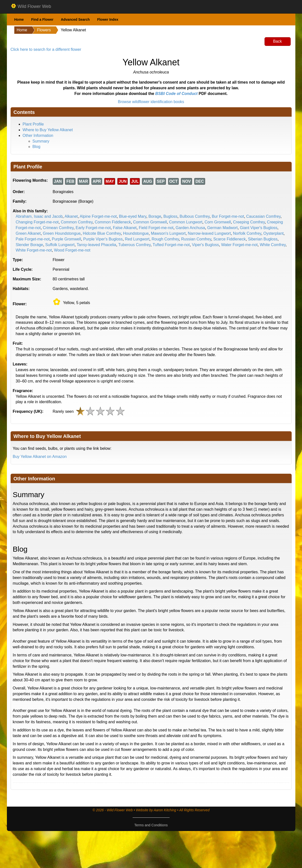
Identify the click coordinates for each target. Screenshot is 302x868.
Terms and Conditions (151, 825)
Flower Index (108, 19)
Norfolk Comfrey (247, 233)
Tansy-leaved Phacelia (96, 245)
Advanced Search (75, 19)
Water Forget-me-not (239, 245)
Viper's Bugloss (205, 245)
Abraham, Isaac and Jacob (39, 216)
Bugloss (170, 216)
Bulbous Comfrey (195, 216)
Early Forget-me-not (93, 228)
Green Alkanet (28, 233)
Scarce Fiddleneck (230, 239)
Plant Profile (33, 124)
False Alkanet (125, 228)
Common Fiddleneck (113, 222)
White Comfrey (273, 245)
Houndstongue (136, 233)
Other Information (38, 136)
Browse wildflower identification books (151, 102)
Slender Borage (29, 245)
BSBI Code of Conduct (177, 94)
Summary (41, 141)
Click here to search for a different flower (46, 49)
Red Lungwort (137, 239)
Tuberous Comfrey (134, 245)
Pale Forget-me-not (33, 239)
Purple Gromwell (66, 239)
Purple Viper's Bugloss (103, 239)
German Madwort (222, 228)
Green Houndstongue (62, 233)
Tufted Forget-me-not (171, 245)
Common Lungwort (186, 222)
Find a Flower (42, 19)
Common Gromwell (150, 222)
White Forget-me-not (34, 250)
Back (278, 41)
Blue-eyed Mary (133, 216)
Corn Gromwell (218, 222)
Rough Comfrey (165, 239)
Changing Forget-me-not (37, 222)
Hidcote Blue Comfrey (102, 233)
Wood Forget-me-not (72, 250)
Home (19, 19)
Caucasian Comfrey (263, 216)
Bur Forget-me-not (228, 216)
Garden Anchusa (190, 228)
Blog (36, 147)
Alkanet (71, 216)
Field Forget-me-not (156, 228)
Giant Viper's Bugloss (259, 228)
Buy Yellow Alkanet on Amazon (40, 457)
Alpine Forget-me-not (98, 216)
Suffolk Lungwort (60, 245)
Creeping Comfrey (249, 222)
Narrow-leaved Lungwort (209, 233)
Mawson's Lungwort (168, 233)
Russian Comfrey (196, 239)
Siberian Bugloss (263, 239)
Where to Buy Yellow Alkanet (48, 130)
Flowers (44, 30)
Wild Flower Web (31, 7)
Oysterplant (273, 233)
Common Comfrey (77, 222)
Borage (155, 216)
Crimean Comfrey (58, 228)
